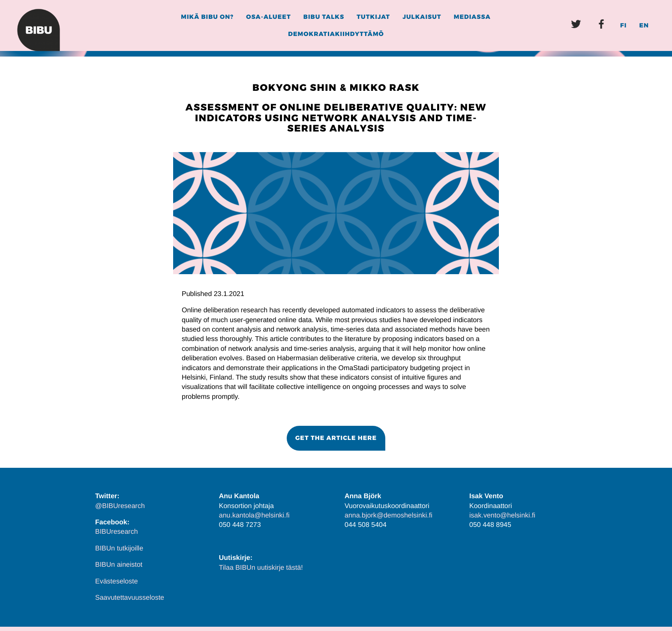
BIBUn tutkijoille (119, 549)
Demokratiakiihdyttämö (336, 34)
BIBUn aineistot (119, 565)
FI (623, 25)
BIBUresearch (117, 532)
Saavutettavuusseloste (130, 598)
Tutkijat (373, 17)
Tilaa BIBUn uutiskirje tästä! (261, 568)
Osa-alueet (268, 17)
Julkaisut (422, 17)
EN (644, 25)
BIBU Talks (324, 17)
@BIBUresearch (120, 506)
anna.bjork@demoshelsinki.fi (388, 516)
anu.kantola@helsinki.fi (254, 516)
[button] (336, 438)
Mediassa (472, 17)
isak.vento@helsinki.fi (502, 516)
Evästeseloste (117, 582)
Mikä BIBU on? (207, 17)
